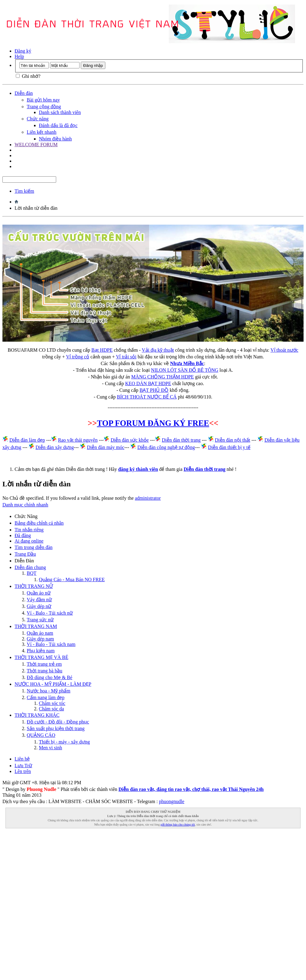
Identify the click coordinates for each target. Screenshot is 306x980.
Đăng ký (23, 51)
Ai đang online (29, 541)
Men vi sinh (50, 748)
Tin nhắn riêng (29, 530)
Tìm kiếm (24, 191)
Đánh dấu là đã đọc (58, 125)
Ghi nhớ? (28, 76)
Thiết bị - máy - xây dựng (64, 742)
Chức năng (38, 119)
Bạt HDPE (102, 350)
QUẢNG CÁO (41, 735)
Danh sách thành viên (60, 112)
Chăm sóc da (51, 709)
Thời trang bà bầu (44, 671)
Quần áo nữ (39, 593)
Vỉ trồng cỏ (78, 357)
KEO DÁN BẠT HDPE (148, 383)
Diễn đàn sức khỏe (130, 440)
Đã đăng (23, 535)
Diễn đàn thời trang (181, 440)
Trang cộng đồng (44, 107)
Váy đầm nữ (39, 600)
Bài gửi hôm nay (43, 100)
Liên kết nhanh (42, 132)
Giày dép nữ (39, 606)
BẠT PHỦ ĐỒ (154, 390)
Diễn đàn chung (30, 567)
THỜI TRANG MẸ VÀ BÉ (41, 657)
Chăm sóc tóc (52, 703)
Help (19, 56)
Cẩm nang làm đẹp (46, 697)
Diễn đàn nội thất (233, 440)
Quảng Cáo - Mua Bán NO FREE (72, 580)
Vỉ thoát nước (284, 350)
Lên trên (23, 771)
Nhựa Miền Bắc (187, 363)
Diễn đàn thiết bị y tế (229, 447)
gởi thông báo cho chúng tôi (178, 825)
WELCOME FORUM (36, 145)
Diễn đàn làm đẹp (27, 440)
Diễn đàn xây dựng (55, 447)
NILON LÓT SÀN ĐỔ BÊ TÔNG (185, 370)
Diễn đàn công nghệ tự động (166, 447)
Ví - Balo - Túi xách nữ (50, 613)
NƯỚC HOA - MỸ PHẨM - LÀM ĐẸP (53, 684)
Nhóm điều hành (55, 139)
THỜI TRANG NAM (36, 626)
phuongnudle (172, 801)
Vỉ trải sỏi (126, 357)
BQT (32, 573)
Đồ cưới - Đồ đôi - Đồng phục (58, 722)
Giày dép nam (40, 639)
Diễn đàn (24, 93)
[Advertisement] (70, 902)
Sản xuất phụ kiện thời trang (56, 728)
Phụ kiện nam (41, 651)
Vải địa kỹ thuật (158, 350)
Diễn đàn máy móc (105, 447)
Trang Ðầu (25, 554)
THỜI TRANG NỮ (34, 586)
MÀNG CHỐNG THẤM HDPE (162, 377)
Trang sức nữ (40, 620)
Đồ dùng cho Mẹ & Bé (49, 677)
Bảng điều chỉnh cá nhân (39, 523)
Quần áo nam (40, 633)
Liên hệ (22, 759)
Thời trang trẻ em (44, 664)
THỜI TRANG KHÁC (37, 715)
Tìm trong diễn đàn (34, 547)
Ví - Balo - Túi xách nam (51, 644)
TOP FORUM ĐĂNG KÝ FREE (153, 423)
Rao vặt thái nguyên (78, 440)
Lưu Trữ (23, 766)
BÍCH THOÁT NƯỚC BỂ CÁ (147, 397)
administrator (148, 498)
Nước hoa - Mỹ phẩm (49, 691)
